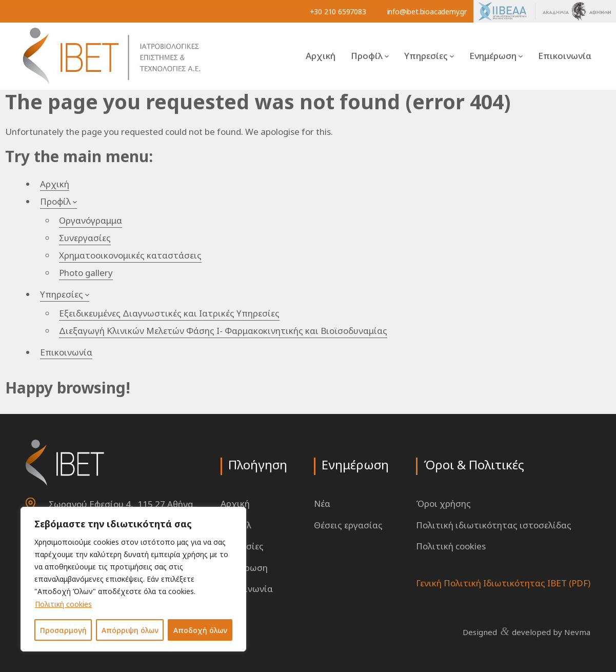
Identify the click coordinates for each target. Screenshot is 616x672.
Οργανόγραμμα (91, 220)
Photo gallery (86, 273)
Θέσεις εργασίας (348, 525)
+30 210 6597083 (338, 12)
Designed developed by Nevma (526, 631)
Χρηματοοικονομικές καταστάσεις (130, 255)
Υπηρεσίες (426, 56)
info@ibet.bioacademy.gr (427, 12)
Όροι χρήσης (443, 503)
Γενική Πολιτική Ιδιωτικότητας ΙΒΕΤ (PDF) (503, 583)
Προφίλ (367, 56)
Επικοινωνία (565, 56)
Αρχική (321, 56)
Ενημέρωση (493, 56)
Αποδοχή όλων (200, 630)
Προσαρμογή (63, 630)
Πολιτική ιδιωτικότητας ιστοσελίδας (494, 525)
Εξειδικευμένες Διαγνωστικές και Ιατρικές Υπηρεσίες (169, 313)
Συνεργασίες (85, 238)
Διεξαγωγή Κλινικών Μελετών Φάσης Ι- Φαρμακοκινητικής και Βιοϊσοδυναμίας (223, 331)
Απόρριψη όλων (130, 630)
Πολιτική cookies (63, 604)
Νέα (322, 503)
